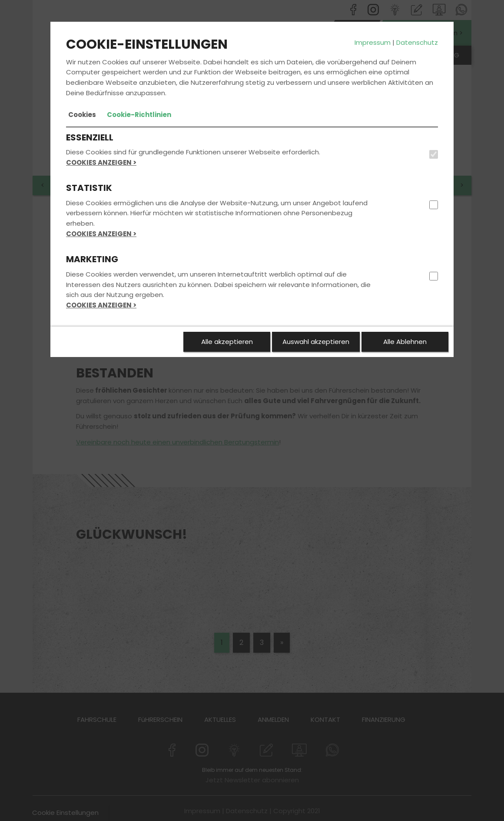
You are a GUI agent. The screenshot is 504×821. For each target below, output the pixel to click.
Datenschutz (417, 42)
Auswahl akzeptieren (316, 342)
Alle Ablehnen (405, 342)
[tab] (82, 115)
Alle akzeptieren (227, 342)
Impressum (373, 42)
